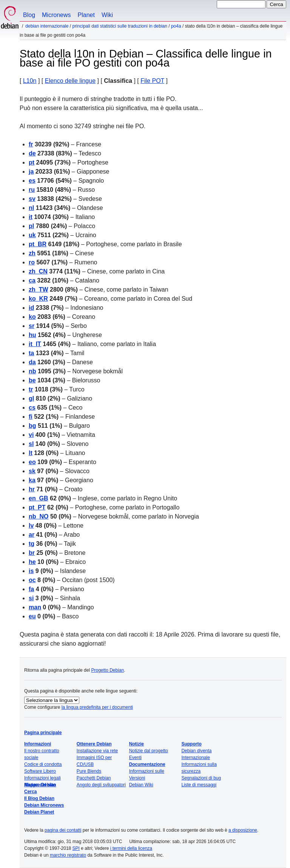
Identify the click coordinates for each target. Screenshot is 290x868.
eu (32, 616)
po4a (176, 26)
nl (31, 208)
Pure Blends (89, 771)
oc (32, 580)
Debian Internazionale (47, 26)
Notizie (137, 744)
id (31, 308)
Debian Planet (39, 812)
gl (31, 398)
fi (31, 417)
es (32, 181)
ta (31, 353)
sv (32, 199)
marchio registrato (68, 855)
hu (32, 335)
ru (32, 190)
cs (32, 408)
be (32, 380)
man (35, 607)
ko (32, 317)
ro (32, 262)
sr (32, 326)
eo (32, 462)
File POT (152, 81)
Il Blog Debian (39, 798)
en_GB (39, 498)
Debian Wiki (141, 785)
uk (32, 235)
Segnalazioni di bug (201, 778)
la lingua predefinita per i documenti (97, 707)
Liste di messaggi (199, 785)
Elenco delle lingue (70, 81)
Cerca (30, 792)
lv (31, 526)
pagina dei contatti (63, 830)
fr (31, 144)
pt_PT (37, 507)
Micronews (56, 15)
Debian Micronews (44, 805)
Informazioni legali (42, 778)
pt (32, 162)
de (32, 153)
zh (32, 253)
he (32, 562)
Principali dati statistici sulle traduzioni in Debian (120, 26)
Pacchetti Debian (94, 778)
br (32, 553)
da (32, 362)
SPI (76, 848)
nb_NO (39, 516)
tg (32, 544)
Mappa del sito (40, 785)
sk (32, 471)
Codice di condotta (43, 764)
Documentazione (147, 764)
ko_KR (38, 299)
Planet (86, 15)
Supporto (191, 744)
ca (32, 280)
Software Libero (40, 771)
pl (31, 226)
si (31, 598)
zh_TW (39, 290)
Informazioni (38, 744)
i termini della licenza (131, 848)
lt (31, 453)
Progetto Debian (107, 670)
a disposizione (243, 830)
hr (32, 489)
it (31, 217)
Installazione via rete (97, 751)
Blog (29, 15)
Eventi (135, 758)
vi (31, 435)
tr (31, 389)
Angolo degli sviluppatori (101, 785)
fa (31, 589)
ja (31, 172)
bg (32, 426)
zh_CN (38, 271)
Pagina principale (43, 733)
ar (32, 535)
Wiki (107, 15)
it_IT (35, 344)
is (31, 571)
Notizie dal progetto (149, 751)
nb (32, 371)
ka (32, 480)
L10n (30, 81)
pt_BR (38, 244)
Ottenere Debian (94, 744)
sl (31, 444)
